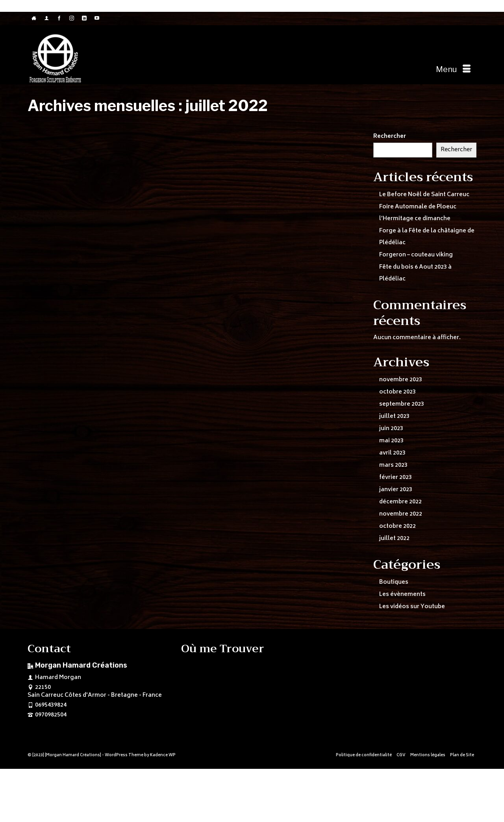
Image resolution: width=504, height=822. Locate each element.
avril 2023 (392, 453)
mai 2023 (391, 441)
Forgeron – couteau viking (416, 255)
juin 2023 (391, 429)
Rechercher (390, 137)
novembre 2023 (401, 380)
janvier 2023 (396, 490)
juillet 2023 (394, 417)
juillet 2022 (394, 539)
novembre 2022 (401, 514)
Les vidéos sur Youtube (412, 607)
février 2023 (396, 478)
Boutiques (394, 582)
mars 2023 (393, 465)
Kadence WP (163, 755)
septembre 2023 (402, 404)
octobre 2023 (397, 392)
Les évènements (402, 595)
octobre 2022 (397, 526)
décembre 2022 (400, 502)
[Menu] (453, 70)
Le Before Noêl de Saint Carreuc (424, 195)
